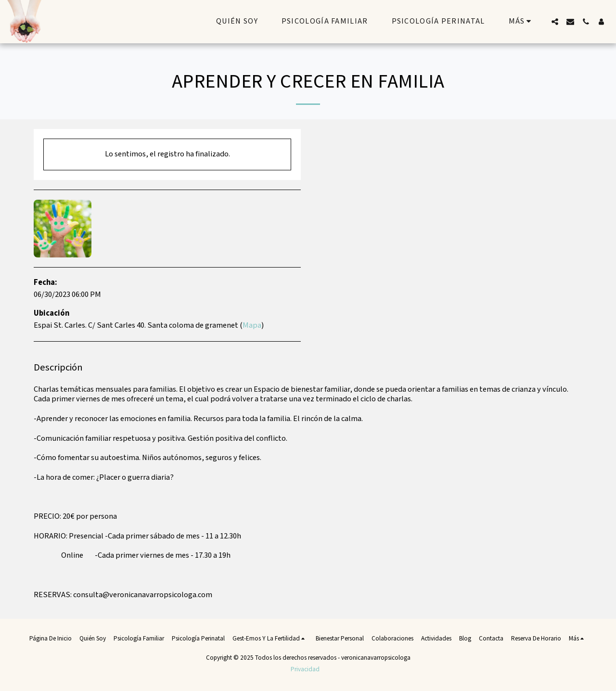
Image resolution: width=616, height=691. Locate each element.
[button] (555, 22)
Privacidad (305, 669)
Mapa (252, 325)
